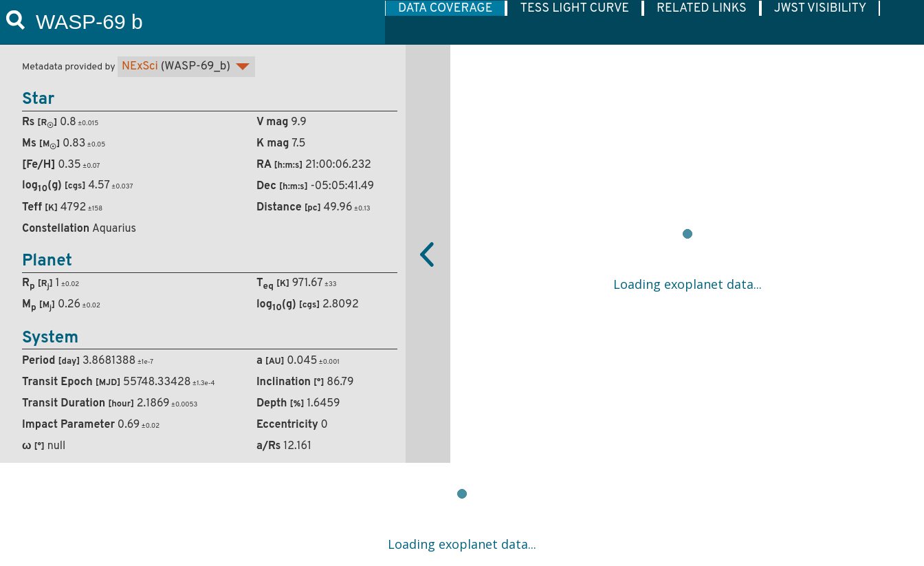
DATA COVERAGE (445, 8)
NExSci (140, 67)
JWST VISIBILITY (821, 8)
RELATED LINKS (702, 8)
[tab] (445, 8)
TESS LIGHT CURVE (574, 8)
